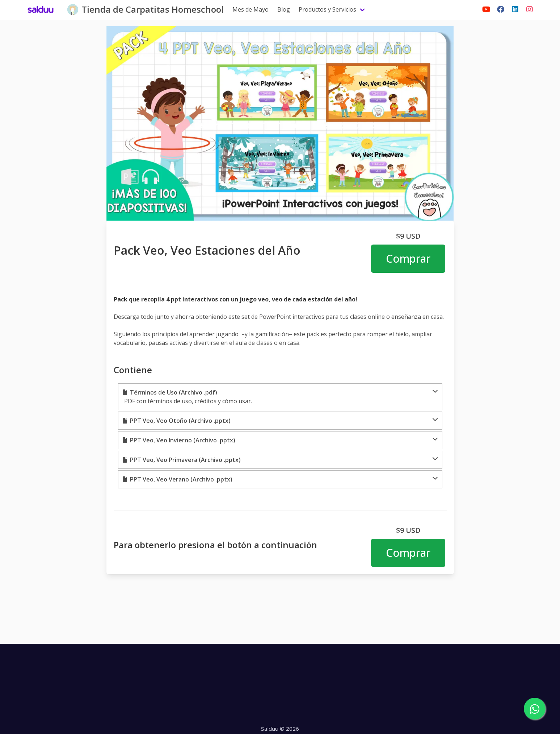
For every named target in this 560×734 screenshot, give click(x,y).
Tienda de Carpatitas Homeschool (153, 9)
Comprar (408, 258)
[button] (280, 397)
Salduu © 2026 (280, 729)
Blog (284, 9)
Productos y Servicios (327, 9)
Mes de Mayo (250, 9)
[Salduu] (41, 9)
